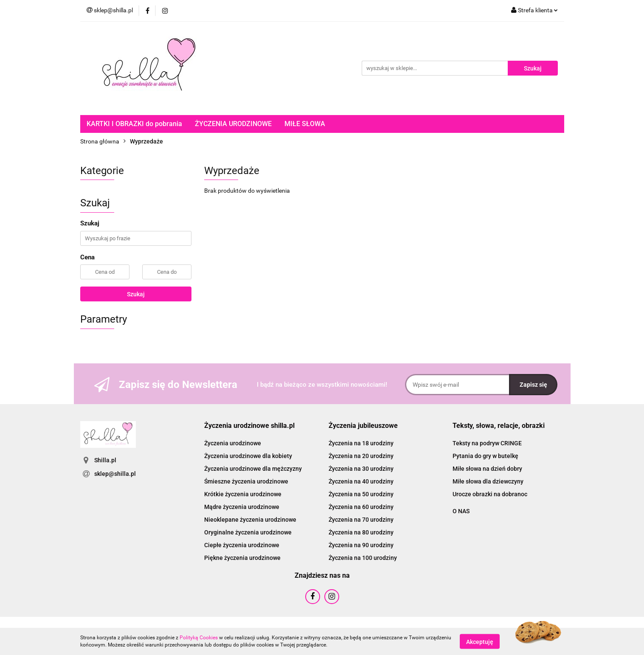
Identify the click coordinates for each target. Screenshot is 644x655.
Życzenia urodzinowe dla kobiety (248, 456)
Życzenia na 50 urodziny (361, 494)
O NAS (461, 511)
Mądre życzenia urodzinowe (242, 507)
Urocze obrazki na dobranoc (490, 494)
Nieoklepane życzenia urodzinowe (250, 520)
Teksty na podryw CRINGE (487, 443)
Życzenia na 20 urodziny (361, 456)
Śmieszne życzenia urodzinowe (246, 481)
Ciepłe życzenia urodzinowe (242, 545)
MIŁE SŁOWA (305, 124)
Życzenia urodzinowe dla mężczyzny (253, 469)
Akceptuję (480, 641)
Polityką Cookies (199, 638)
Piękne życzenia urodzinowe (242, 558)
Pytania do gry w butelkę (485, 456)
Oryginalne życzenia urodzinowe (248, 532)
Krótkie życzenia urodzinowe (243, 494)
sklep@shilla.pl (115, 474)
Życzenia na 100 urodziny (363, 558)
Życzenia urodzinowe (233, 443)
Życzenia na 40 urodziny (361, 481)
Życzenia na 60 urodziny (361, 507)
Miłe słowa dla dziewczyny (488, 481)
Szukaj (136, 294)
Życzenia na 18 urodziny (361, 443)
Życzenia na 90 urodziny (361, 545)
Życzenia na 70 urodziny (361, 520)
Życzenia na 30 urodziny (361, 469)
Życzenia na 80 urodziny (361, 532)
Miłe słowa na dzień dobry (487, 469)
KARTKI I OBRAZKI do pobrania (134, 124)
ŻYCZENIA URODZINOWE (233, 124)
